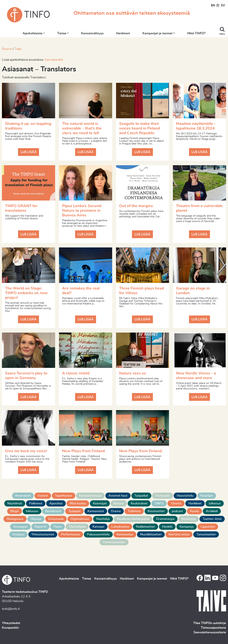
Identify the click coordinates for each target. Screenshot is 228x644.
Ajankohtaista (33, 33)
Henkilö (167, 527)
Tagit (18, 49)
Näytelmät (15, 503)
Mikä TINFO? (196, 33)
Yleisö (58, 527)
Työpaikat (141, 496)
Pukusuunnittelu (98, 534)
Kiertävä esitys (179, 534)
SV (223, 5)
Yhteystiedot (11, 623)
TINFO (159, 503)
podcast (177, 511)
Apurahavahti (54, 60)
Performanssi (71, 534)
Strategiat (20, 527)
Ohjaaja (36, 519)
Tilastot (176, 503)
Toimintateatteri (114, 542)
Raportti (40, 527)
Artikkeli (212, 511)
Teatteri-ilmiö (212, 519)
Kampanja (187, 527)
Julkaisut (215, 503)
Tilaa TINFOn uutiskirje (210, 623)
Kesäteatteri (156, 511)
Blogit (15, 511)
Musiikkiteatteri (151, 534)
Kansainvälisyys (92, 33)
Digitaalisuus (80, 519)
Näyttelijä (103, 519)
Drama (116, 511)
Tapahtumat (64, 496)
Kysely (194, 511)
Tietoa (62, 33)
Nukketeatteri (146, 527)
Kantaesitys (125, 534)
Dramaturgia (165, 519)
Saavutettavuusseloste (210, 632)
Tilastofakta (77, 527)
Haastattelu (185, 496)
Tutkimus (134, 511)
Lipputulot (208, 527)
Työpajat (74, 511)
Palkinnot (36, 503)
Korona (119, 503)
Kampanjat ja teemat (157, 33)
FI (218, 5)
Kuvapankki (10, 628)
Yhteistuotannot (43, 534)
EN (213, 5)
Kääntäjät (100, 503)
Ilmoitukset (23, 496)
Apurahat (56, 503)
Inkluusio (32, 511)
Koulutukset (139, 503)
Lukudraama (120, 527)
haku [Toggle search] (222, 34)
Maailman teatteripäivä (133, 519)
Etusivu (7, 49)
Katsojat (98, 527)
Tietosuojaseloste (213, 628)
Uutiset (43, 496)
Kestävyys (189, 519)
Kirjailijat (207, 496)
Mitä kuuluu (78, 503)
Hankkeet (123, 33)
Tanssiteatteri (206, 534)
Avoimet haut (118, 496)
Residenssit (53, 511)
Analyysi (18, 534)
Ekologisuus (15, 519)
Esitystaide (56, 519)
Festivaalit (163, 496)
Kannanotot (96, 511)
